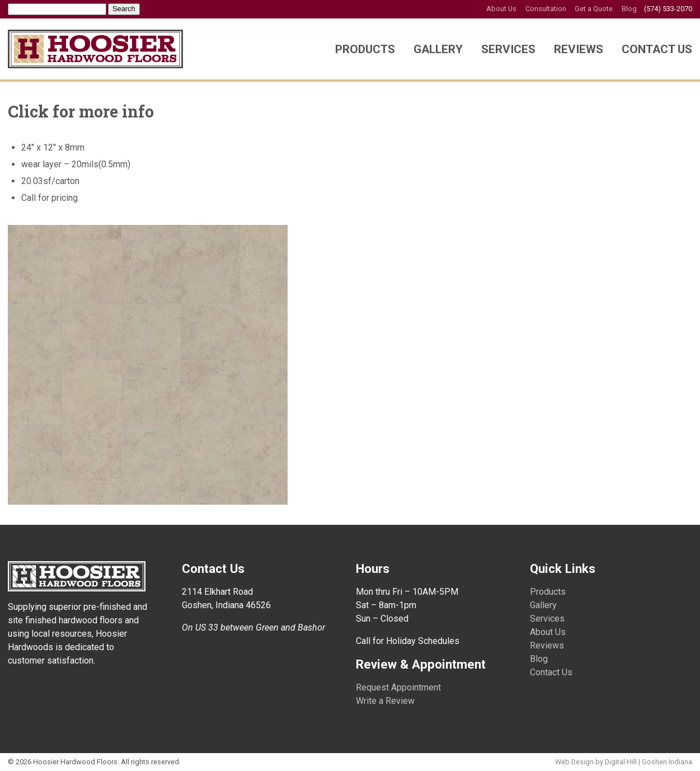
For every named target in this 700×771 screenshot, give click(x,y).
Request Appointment (398, 687)
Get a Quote (594, 9)
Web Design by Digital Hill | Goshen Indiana (624, 762)
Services (508, 49)
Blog (629, 9)
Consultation (546, 9)
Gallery (438, 49)
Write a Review (385, 701)
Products (365, 49)
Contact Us (657, 49)
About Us (501, 9)
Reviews (579, 49)
